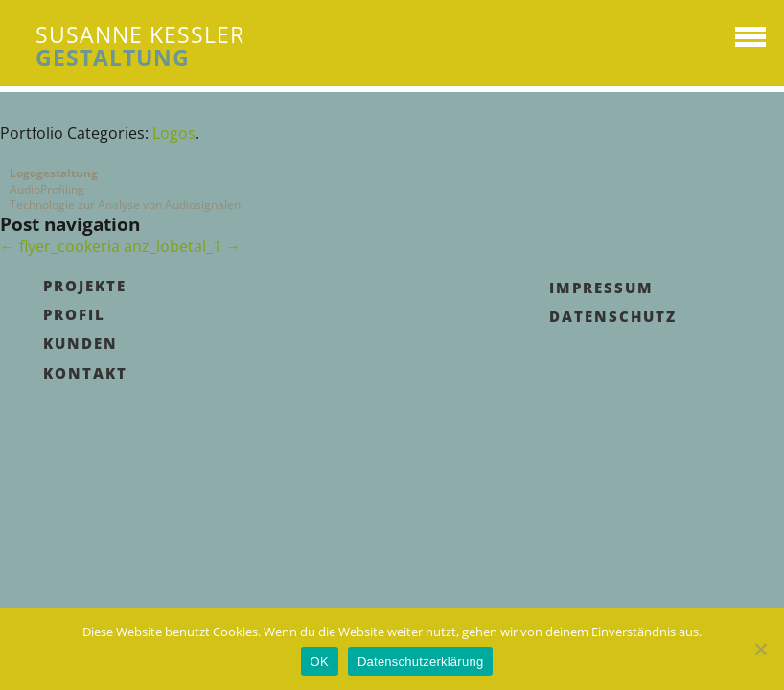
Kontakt (85, 373)
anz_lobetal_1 (182, 246)
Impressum (601, 287)
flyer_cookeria (60, 246)
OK (320, 662)
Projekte (85, 286)
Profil (74, 314)
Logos (174, 133)
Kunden (81, 343)
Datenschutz (613, 316)
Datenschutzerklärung (420, 662)
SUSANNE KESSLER (140, 46)
